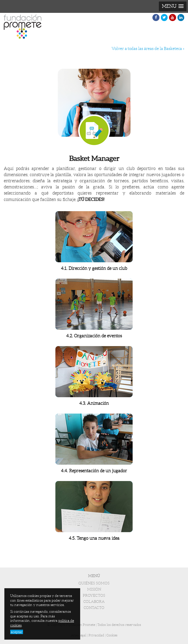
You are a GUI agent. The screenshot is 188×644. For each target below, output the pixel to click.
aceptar (17, 632)
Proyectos (94, 596)
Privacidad (96, 635)
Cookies (112, 635)
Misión (94, 589)
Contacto (94, 608)
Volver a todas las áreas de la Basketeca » (148, 49)
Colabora (94, 602)
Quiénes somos (94, 583)
